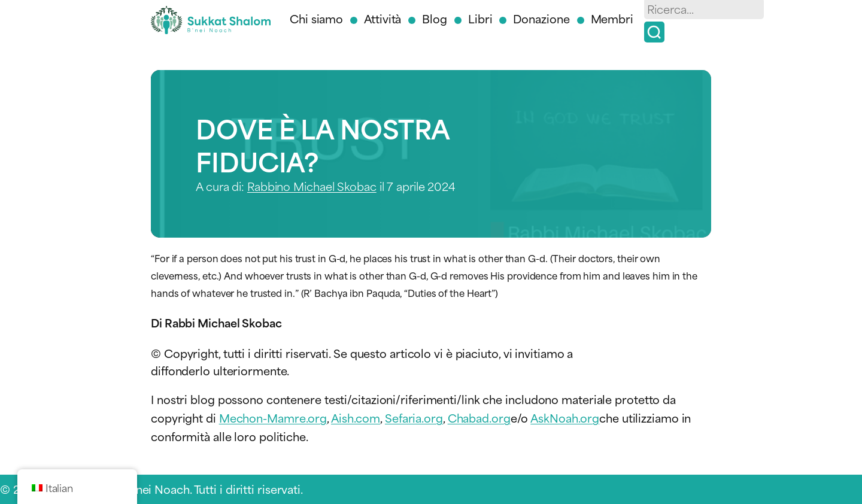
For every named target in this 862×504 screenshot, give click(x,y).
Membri (612, 18)
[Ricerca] (654, 32)
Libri (480, 18)
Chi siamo (316, 18)
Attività (383, 18)
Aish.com (356, 418)
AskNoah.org (565, 418)
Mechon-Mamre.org (273, 418)
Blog (435, 18)
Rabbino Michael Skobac (312, 186)
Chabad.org (479, 418)
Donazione (541, 18)
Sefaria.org (414, 418)
